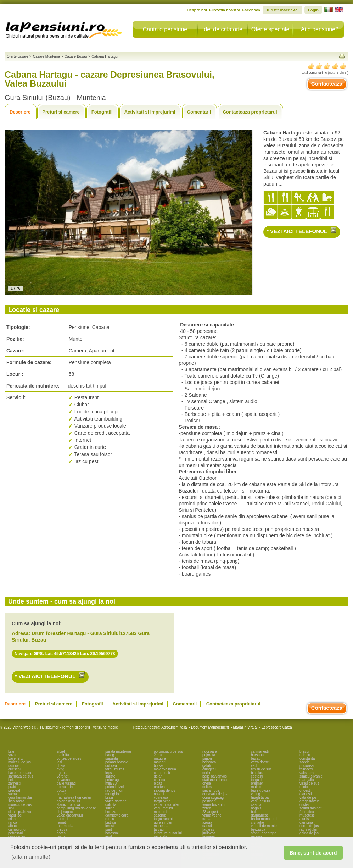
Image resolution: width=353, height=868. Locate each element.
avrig (61, 769)
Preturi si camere (61, 112)
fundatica (307, 812)
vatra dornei (260, 762)
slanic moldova (68, 805)
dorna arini (65, 787)
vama (12, 794)
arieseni (14, 769)
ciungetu (209, 769)
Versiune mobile (105, 727)
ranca (13, 822)
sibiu (12, 808)
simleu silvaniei (311, 776)
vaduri (256, 766)
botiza (61, 790)
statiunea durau (215, 780)
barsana (257, 755)
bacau (256, 759)
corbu (207, 773)
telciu (304, 787)
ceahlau (257, 805)
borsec (159, 766)
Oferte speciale (270, 29)
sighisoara (16, 801)
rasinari (160, 762)
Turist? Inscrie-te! (282, 10)
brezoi (304, 751)
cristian (305, 805)
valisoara (307, 773)
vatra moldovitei (166, 805)
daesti (207, 826)
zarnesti (14, 783)
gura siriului (163, 822)
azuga (207, 822)
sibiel (61, 751)
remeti (62, 822)
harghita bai (260, 798)
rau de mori (114, 790)
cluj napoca (66, 812)
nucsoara (210, 751)
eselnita (63, 755)
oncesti (305, 790)
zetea (207, 808)
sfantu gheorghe (264, 833)
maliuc (256, 787)
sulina (110, 808)
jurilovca (209, 833)
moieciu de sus (20, 805)
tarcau (159, 829)
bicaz (158, 783)
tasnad (62, 837)
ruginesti (258, 837)
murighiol (113, 794)
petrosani (15, 833)
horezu (111, 812)
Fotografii (102, 112)
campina (306, 822)
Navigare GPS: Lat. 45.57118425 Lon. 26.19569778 (65, 654)
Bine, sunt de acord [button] (313, 853)
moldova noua (165, 769)
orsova (62, 829)
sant (109, 829)
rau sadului (308, 829)
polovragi (113, 780)
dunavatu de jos (215, 794)
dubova (111, 766)
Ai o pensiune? (320, 29)
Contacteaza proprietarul (250, 112)
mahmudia (65, 826)
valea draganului (70, 815)
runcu (110, 819)
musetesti (307, 815)
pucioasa (307, 766)
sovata (13, 755)
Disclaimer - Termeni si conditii (66, 727)
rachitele (161, 837)
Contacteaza (327, 84)
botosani (112, 833)
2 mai (158, 755)
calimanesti (260, 751)
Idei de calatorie (222, 29)
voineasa (161, 798)
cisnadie (257, 822)
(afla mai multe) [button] (31, 857)
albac (12, 826)
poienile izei (114, 787)
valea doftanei (116, 801)
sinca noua (211, 790)
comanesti (162, 773)
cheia (61, 766)
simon (207, 759)
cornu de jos (309, 826)
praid (12, 787)
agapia (62, 773)
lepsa (110, 773)
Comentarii (199, 112)
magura (160, 759)
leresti (110, 826)
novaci (159, 794)
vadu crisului (261, 801)
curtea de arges (69, 759)
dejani (159, 776)
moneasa (161, 826)
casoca (159, 780)
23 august (210, 812)
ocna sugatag (213, 798)
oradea (159, 787)
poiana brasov (116, 762)
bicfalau (257, 773)
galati (207, 766)
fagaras (208, 829)
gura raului (16, 837)
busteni (62, 819)
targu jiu (257, 780)
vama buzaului (214, 805)
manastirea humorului (74, 798)
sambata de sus (21, 776)
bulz (254, 812)
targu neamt (163, 819)
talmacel (306, 769)
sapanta (112, 759)
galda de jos (309, 833)
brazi (109, 798)
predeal (14, 790)
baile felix (16, 759)
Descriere (20, 112)
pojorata (209, 755)
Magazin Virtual (245, 727)
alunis (304, 819)
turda (206, 819)
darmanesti (260, 815)
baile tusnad (66, 783)
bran (12, 751)
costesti (257, 776)
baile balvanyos (215, 776)
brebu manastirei (264, 819)
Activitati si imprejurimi (150, 112)
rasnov (13, 766)
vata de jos (308, 798)
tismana (209, 837)
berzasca (258, 829)
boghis (256, 808)
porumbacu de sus (168, 751)
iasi (59, 762)
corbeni (63, 794)
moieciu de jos (19, 762)
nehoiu (305, 755)
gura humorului (20, 798)
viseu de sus (309, 783)
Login (313, 10)
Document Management (210, 727)
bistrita (110, 822)
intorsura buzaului (168, 833)
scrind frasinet (310, 808)
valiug (256, 794)
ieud (109, 837)
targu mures (115, 769)
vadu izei (15, 815)
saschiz (160, 815)
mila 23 (111, 783)
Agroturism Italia (174, 727)
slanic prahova (19, 812)
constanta (307, 759)
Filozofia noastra (225, 10)
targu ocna (162, 801)
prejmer (257, 783)
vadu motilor (163, 808)
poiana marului (68, 801)
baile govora (260, 790)
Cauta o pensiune (165, 29)
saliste (110, 776)
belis (12, 780)
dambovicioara (117, 815)
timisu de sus (261, 769)
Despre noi (197, 10)
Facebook (251, 10)
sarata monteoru (118, 751)
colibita (111, 805)
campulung (17, 829)
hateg (110, 755)
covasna (63, 780)
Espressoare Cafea (277, 727)
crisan (13, 819)
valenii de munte (264, 826)
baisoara (209, 762)
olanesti (306, 794)
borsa (61, 833)
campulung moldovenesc (76, 808)
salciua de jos (165, 790)
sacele (305, 762)
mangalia (307, 780)
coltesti (208, 787)
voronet (63, 776)
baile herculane (20, 773)
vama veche (212, 815)
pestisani (209, 801)
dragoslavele (310, 801)
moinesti (160, 812)
